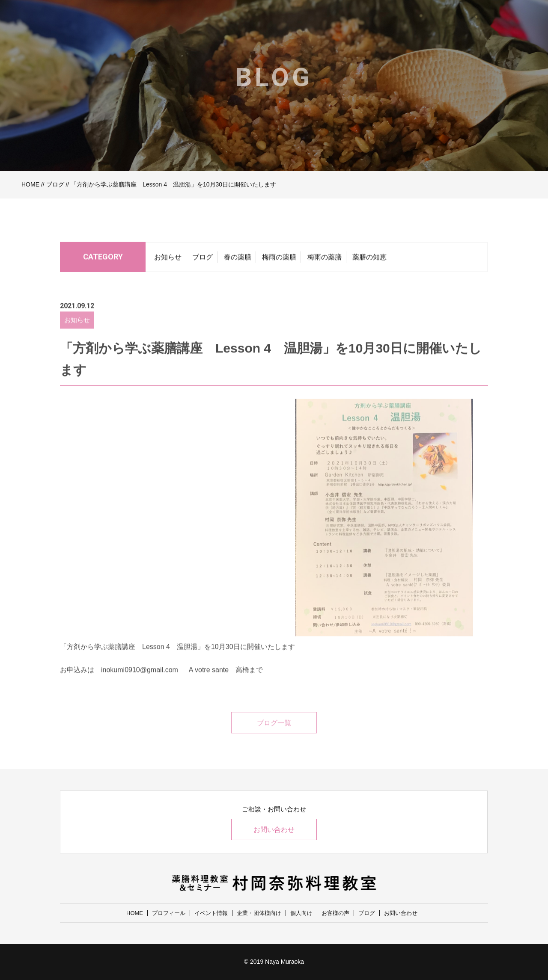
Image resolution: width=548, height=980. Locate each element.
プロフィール (169, 913)
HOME (30, 184)
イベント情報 (211, 913)
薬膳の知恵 (369, 259)
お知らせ (168, 259)
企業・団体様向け (259, 913)
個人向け (301, 913)
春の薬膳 (238, 259)
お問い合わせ (274, 830)
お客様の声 (335, 913)
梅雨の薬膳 (279, 259)
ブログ (55, 184)
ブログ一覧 (274, 733)
